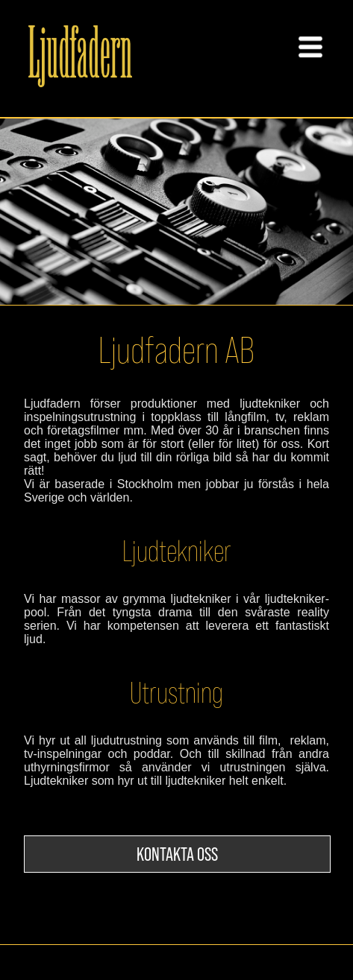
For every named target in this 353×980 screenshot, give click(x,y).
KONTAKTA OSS (177, 854)
